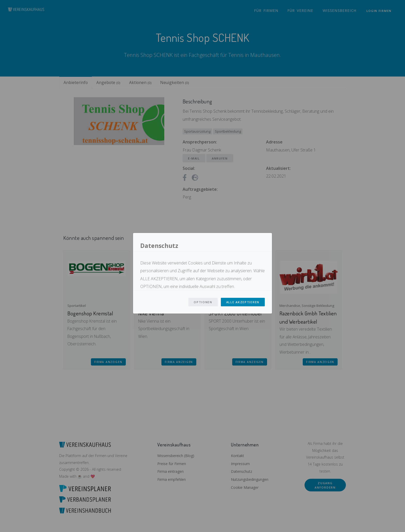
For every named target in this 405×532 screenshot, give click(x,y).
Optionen (203, 302)
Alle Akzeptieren (243, 302)
